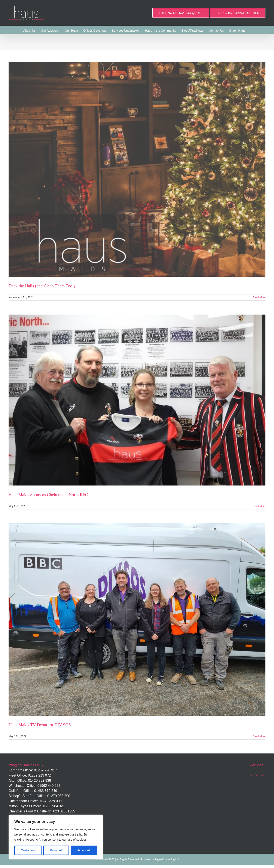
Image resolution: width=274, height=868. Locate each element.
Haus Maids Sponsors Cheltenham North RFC (48, 495)
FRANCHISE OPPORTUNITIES (238, 13)
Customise (28, 850)
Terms (259, 775)
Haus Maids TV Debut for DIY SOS (40, 725)
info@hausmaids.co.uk (26, 765)
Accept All (84, 850)
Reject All (56, 850)
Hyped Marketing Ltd (167, 859)
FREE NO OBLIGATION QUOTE (181, 13)
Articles (258, 765)
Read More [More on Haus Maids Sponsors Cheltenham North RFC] (259, 506)
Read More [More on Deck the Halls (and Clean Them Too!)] (259, 297)
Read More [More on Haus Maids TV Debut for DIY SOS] (259, 736)
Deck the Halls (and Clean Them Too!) (42, 286)
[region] (56, 837)
